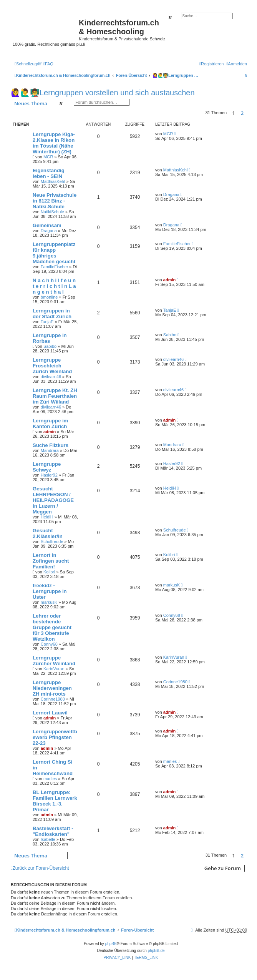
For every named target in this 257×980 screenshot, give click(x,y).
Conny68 (49, 644)
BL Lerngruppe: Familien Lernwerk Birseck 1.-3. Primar (55, 801)
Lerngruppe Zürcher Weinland (54, 661)
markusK (49, 602)
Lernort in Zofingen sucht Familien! (51, 561)
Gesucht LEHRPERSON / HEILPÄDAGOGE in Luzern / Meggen (53, 500)
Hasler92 (49, 475)
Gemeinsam (47, 225)
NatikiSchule (52, 212)
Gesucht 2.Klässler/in (48, 533)
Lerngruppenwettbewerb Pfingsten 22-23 (55, 737)
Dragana (171, 194)
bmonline (49, 297)
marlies (50, 779)
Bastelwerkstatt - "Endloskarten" (53, 831)
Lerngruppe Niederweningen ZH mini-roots (52, 688)
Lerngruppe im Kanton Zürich (50, 424)
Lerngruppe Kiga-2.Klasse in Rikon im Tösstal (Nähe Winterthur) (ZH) (54, 143)
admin (169, 280)
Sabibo (50, 346)
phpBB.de (156, 951)
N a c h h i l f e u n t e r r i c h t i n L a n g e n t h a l (54, 286)
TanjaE (47, 322)
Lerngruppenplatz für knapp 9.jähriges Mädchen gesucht (54, 253)
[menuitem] (48, 64)
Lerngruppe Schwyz (47, 467)
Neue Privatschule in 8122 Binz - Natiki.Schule (55, 201)
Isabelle (48, 839)
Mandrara (50, 450)
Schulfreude (52, 541)
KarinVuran (54, 669)
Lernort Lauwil (50, 713)
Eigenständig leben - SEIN (49, 173)
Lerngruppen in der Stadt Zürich (52, 314)
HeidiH (47, 517)
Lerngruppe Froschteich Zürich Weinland (52, 366)
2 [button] (242, 113)
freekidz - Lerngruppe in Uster (50, 591)
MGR (48, 157)
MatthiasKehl (53, 181)
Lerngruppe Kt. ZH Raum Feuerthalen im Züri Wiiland (55, 396)
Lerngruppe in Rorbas (50, 338)
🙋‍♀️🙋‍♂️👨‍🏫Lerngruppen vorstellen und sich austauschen (103, 93)
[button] (249, 113)
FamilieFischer (55, 267)
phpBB (111, 944)
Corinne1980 (53, 699)
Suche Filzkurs (51, 445)
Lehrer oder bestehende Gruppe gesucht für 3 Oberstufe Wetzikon (52, 627)
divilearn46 (51, 377)
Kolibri (49, 572)
